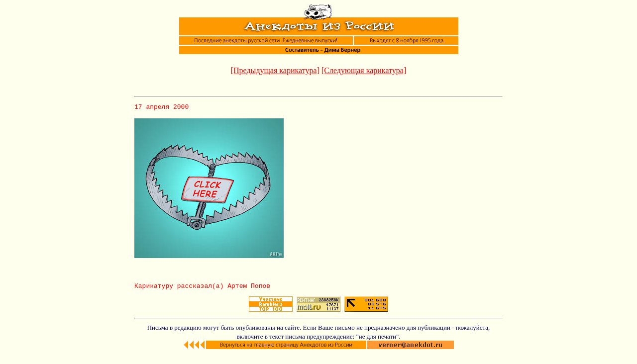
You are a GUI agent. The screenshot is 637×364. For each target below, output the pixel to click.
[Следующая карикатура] (364, 70)
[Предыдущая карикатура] (275, 70)
